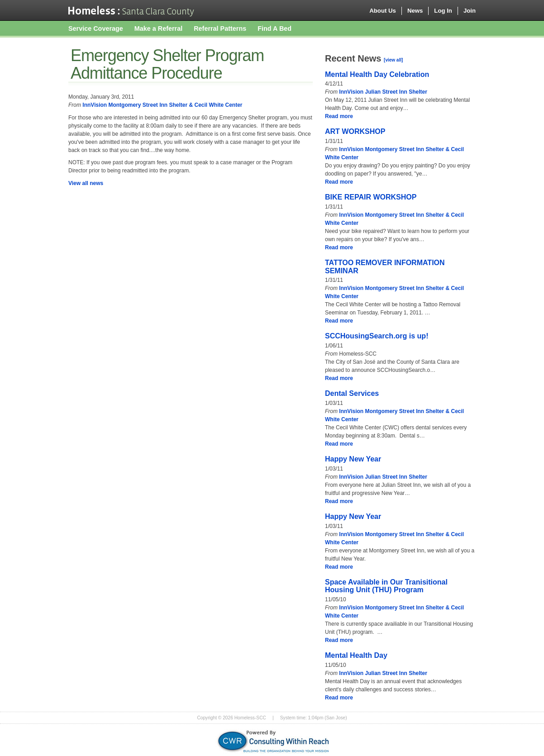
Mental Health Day (356, 655)
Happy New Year (353, 459)
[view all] (393, 60)
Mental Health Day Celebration (377, 74)
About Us (383, 11)
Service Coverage (96, 29)
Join (470, 11)
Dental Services (352, 393)
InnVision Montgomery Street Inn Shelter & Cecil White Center (162, 105)
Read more (339, 116)
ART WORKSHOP (355, 131)
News (415, 11)
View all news (86, 183)
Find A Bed (274, 29)
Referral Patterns (220, 29)
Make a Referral (158, 29)
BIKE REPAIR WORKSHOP (371, 197)
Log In (443, 11)
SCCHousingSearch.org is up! (377, 336)
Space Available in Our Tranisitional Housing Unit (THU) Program (386, 586)
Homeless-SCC (132, 10)
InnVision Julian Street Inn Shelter (383, 92)
